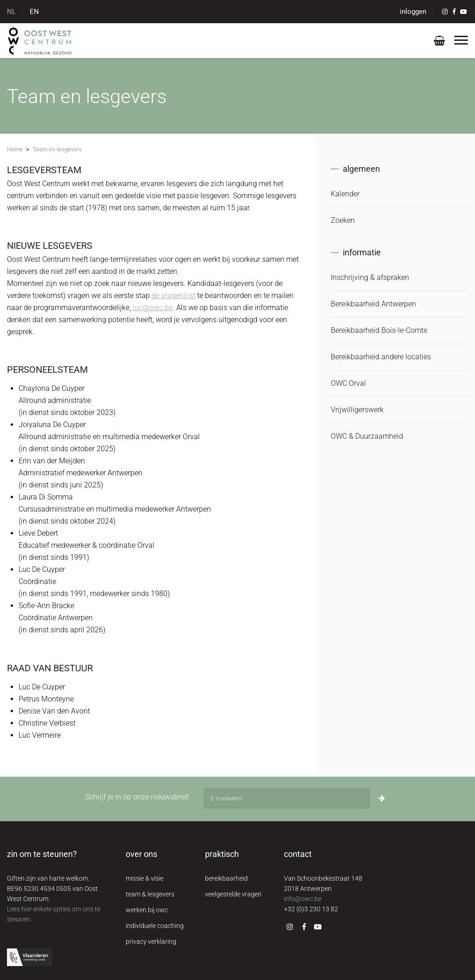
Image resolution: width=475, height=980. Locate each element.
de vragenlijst (173, 295)
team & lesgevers (150, 894)
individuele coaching (155, 926)
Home (15, 149)
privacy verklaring (151, 941)
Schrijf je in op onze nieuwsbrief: (138, 797)
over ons (141, 854)
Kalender (345, 194)
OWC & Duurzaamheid (367, 436)
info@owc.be (303, 899)
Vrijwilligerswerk (357, 410)
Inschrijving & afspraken (370, 277)
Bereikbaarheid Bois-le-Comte (379, 330)
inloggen (413, 12)
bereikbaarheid (226, 878)
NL (11, 12)
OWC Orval (348, 383)
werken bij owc (147, 910)
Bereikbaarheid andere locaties (381, 357)
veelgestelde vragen (233, 894)
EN (34, 12)
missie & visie (144, 878)
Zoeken (343, 220)
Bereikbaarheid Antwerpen (373, 304)
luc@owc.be (153, 308)
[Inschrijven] (382, 798)
